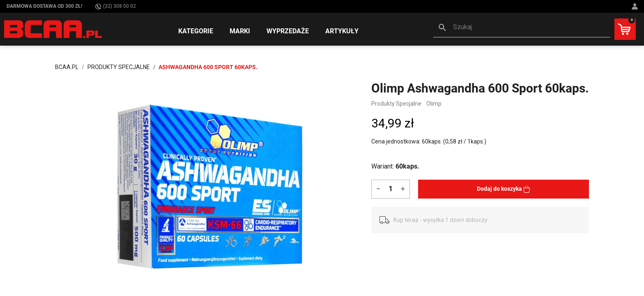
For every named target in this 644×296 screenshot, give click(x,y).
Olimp (434, 104)
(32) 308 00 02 (116, 6)
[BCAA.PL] (54, 29)
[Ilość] (390, 188)
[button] (522, 28)
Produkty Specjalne (396, 104)
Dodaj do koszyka (504, 189)
